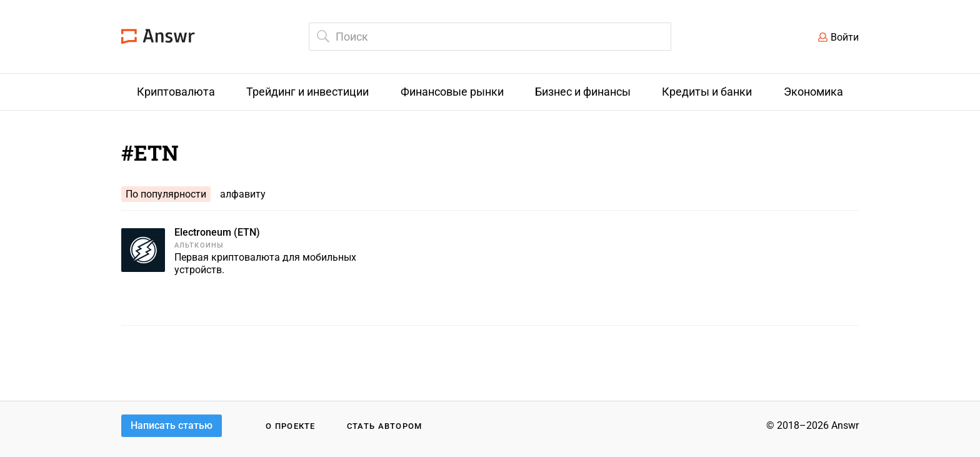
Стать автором (385, 426)
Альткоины (199, 245)
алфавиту (243, 194)
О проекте (291, 426)
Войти (845, 37)
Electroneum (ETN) (217, 232)
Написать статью (172, 425)
